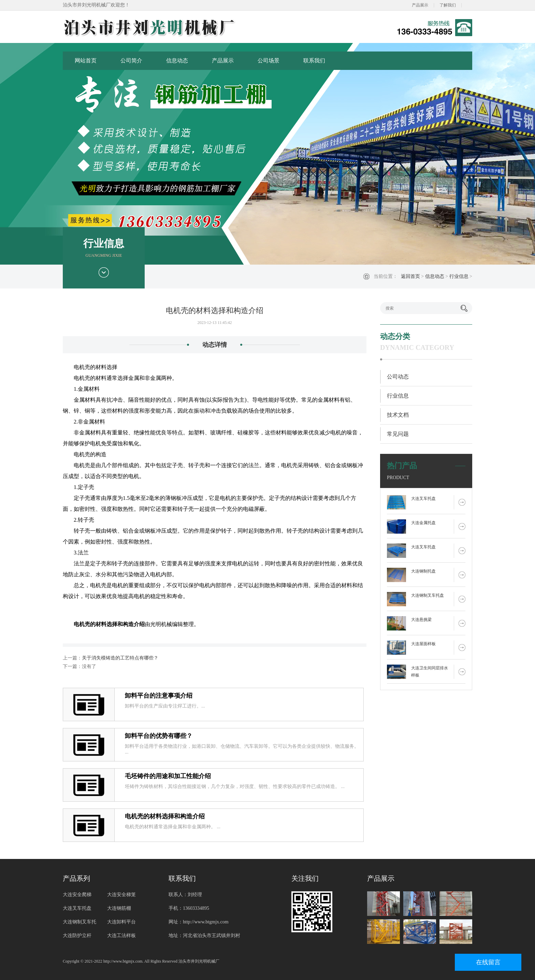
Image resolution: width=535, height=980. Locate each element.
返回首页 (410, 276)
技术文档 (398, 415)
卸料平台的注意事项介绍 (159, 696)
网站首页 (86, 61)
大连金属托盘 (423, 523)
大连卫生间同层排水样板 (430, 672)
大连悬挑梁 (421, 620)
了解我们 (448, 5)
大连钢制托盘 (423, 571)
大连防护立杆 (77, 936)
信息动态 (177, 61)
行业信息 (459, 276)
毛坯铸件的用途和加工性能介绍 (168, 776)
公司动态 (398, 377)
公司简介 (131, 61)
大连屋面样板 (423, 644)
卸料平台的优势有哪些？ (159, 736)
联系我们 (314, 61)
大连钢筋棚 (119, 908)
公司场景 (269, 61)
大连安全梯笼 (121, 895)
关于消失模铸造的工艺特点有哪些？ (120, 658)
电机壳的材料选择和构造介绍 (165, 816)
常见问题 (398, 434)
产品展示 (420, 5)
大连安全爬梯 (77, 895)
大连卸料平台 (121, 922)
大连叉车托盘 (423, 499)
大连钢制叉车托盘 (428, 595)
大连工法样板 (121, 936)
